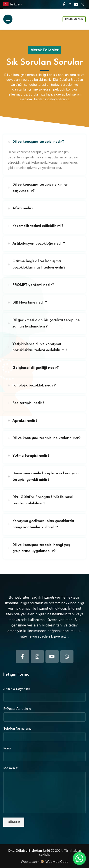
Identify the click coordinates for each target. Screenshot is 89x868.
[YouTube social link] (76, 4)
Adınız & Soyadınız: (17, 689)
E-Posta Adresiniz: (17, 709)
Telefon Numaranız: (18, 728)
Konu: (7, 748)
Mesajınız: (11, 768)
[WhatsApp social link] (83, 4)
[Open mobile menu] (8, 19)
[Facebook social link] (64, 4)
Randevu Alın (74, 19)
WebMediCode (57, 862)
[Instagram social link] (70, 4)
